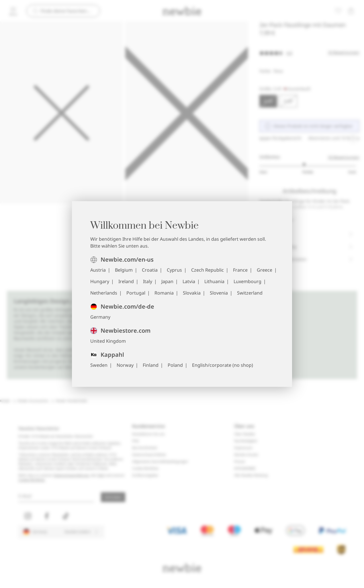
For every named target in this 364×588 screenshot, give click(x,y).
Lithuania (214, 281)
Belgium (124, 270)
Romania (164, 293)
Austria (98, 270)
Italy (148, 281)
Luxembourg (247, 281)
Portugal (136, 293)
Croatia (150, 270)
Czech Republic (208, 270)
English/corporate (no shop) (223, 365)
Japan (167, 281)
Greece (265, 270)
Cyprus (174, 270)
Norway (125, 365)
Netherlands (104, 293)
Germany (100, 317)
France (240, 270)
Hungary (100, 281)
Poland (175, 365)
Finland (151, 365)
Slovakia (192, 293)
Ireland (126, 281)
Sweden (99, 365)
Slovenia (219, 293)
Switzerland (250, 293)
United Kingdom (108, 341)
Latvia (189, 281)
